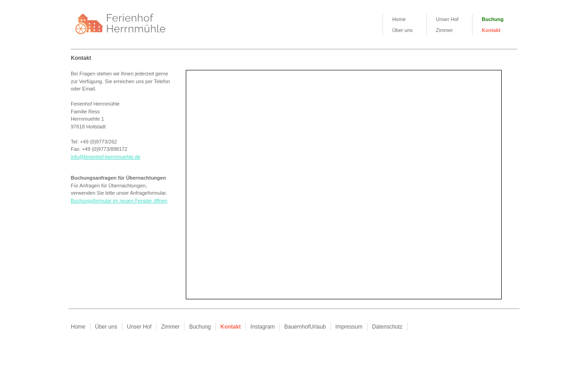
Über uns (402, 30)
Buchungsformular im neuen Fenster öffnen (119, 201)
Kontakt (491, 30)
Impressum (349, 327)
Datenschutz (387, 327)
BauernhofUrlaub (305, 327)
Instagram (262, 327)
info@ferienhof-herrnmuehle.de (105, 157)
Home (399, 19)
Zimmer (444, 30)
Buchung (493, 19)
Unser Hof (447, 19)
